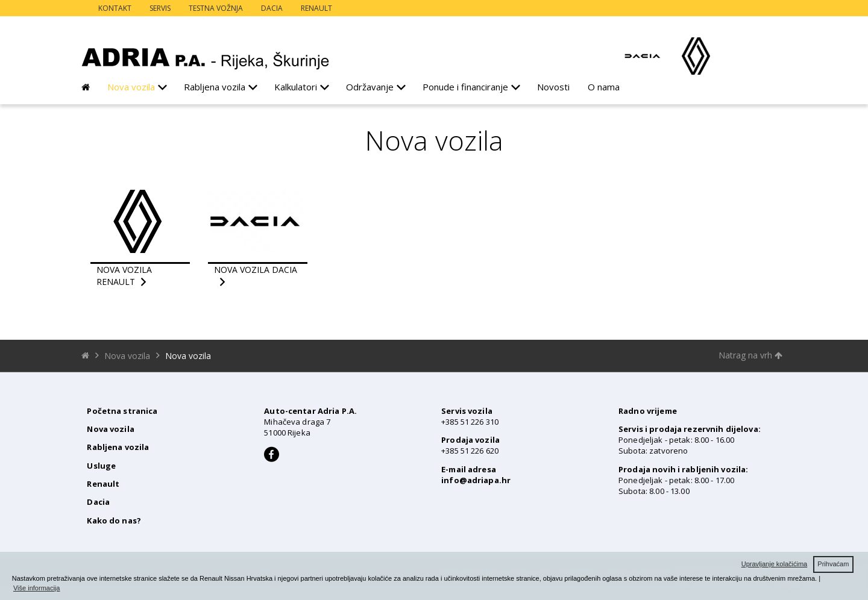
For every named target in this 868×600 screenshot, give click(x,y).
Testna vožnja (216, 8)
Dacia (272, 8)
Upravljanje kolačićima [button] (774, 564)
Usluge (101, 466)
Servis (160, 8)
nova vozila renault (124, 276)
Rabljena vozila (215, 87)
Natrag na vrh (750, 355)
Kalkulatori (296, 87)
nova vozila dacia (256, 270)
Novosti (553, 87)
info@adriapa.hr (476, 480)
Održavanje (370, 87)
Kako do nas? (114, 520)
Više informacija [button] (36, 588)
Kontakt (115, 8)
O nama (604, 87)
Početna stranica (122, 411)
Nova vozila (131, 87)
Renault (316, 8)
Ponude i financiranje (465, 87)
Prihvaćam (833, 564)
